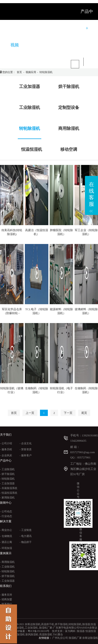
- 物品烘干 (26, 542)
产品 (48, 45)
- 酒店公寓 (6, 542)
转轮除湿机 (46, 72)
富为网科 (70, 631)
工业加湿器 (30, 87)
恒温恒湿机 (32, 149)
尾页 (84, 413)
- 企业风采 (6, 455)
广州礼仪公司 (60, 638)
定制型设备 (69, 107)
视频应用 (31, 72)
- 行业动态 (6, 516)
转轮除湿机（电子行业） (61, 390)
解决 (66, 28)
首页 (19, 72)
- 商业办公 (6, 530)
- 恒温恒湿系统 (9, 493)
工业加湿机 (18, 634)
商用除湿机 (69, 128)
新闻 (49, 28)
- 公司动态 (6, 511)
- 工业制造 (26, 530)
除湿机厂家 (75, 638)
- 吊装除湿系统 (9, 488)
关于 (32, 28)
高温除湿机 (46, 634)
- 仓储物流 (6, 536)
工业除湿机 (30, 107)
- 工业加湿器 (7, 483)
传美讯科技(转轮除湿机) (12, 232)
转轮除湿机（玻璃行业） (12, 390)
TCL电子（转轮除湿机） (36, 311)
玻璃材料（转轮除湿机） (86, 311)
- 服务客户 (26, 455)
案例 (83, 28)
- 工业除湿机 (7, 469)
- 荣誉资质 (26, 449)
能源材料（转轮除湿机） (61, 311)
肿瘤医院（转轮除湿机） (61, 232)
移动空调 (69, 149)
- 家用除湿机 (7, 498)
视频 (15, 45)
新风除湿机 (32, 634)
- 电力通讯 (26, 536)
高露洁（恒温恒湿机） (37, 232)
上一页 (30, 413)
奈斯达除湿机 (90, 638)
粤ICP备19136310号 (39, 631)
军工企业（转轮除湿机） (86, 232)
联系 (31, 45)
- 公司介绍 (6, 443)
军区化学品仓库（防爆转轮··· (12, 311)
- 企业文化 (26, 443)
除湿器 (81, 631)
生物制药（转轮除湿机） (37, 390)
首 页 (15, 28)
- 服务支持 (6, 595)
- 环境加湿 (6, 548)
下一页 (68, 413)
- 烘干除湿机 (7, 474)
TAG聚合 (58, 634)
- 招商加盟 (6, 599)
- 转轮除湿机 (7, 479)
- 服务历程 (6, 449)
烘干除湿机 (69, 87)
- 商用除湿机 (7, 562)
